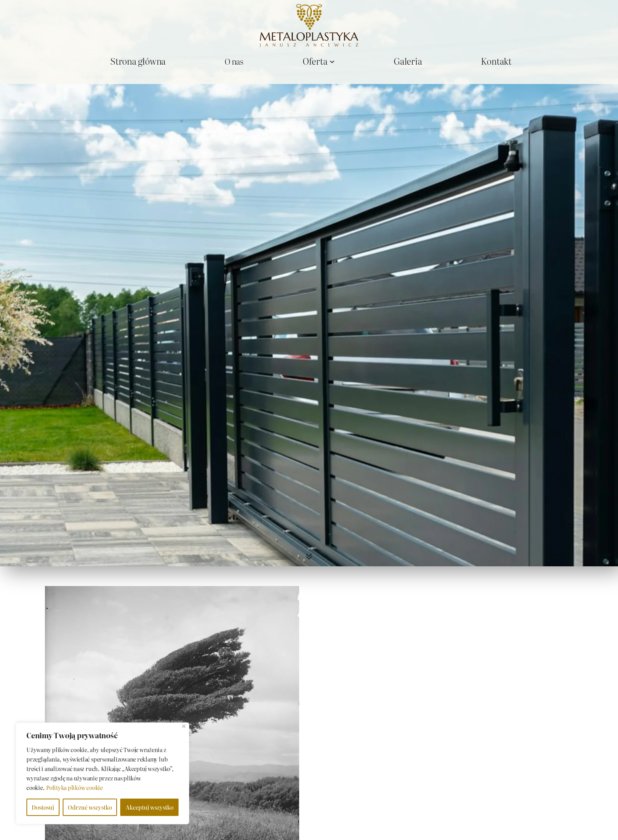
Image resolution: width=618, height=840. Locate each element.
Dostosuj (43, 807)
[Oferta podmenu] (332, 61)
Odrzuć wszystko (90, 807)
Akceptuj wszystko (150, 807)
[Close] (184, 726)
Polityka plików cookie (74, 788)
